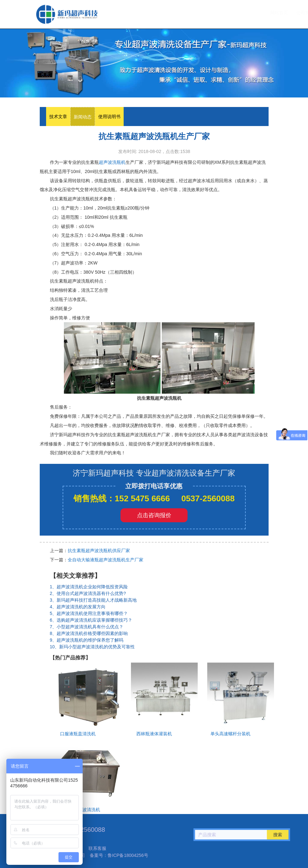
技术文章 (229, 13)
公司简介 (174, 13)
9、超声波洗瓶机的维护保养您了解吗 (87, 640)
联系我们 (256, 13)
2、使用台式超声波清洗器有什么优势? (88, 593)
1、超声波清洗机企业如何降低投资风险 (89, 587)
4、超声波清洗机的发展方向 (78, 607)
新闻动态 (83, 117)
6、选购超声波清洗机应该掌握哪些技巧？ (91, 620)
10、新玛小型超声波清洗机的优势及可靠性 (92, 647)
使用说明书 (109, 117)
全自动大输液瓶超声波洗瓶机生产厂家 (106, 560)
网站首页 (148, 13)
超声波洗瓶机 (67, 14)
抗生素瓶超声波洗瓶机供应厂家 (99, 551)
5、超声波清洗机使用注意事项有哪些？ (89, 613)
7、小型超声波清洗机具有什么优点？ (87, 627)
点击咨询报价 (154, 515)
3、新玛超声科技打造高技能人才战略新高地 (93, 600)
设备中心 (202, 13)
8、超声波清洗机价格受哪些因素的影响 (89, 633)
